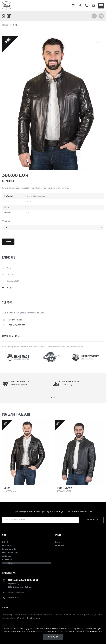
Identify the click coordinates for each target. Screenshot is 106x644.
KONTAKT (7, 560)
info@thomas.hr (16, 320)
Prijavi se (93, 520)
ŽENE (5, 542)
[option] (28, 386)
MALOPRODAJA (10, 553)
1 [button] (52, 397)
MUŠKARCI (8, 546)
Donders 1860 (13, 281)
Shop (9, 288)
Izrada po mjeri (10, 549)
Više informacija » (93, 631)
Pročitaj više (33, 618)
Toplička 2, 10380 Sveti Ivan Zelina (23, 584)
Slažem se (53, 637)
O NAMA (6, 556)
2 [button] (54, 397)
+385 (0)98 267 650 (17, 325)
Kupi (8, 242)
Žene (9, 268)
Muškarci (11, 275)
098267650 (14, 598)
